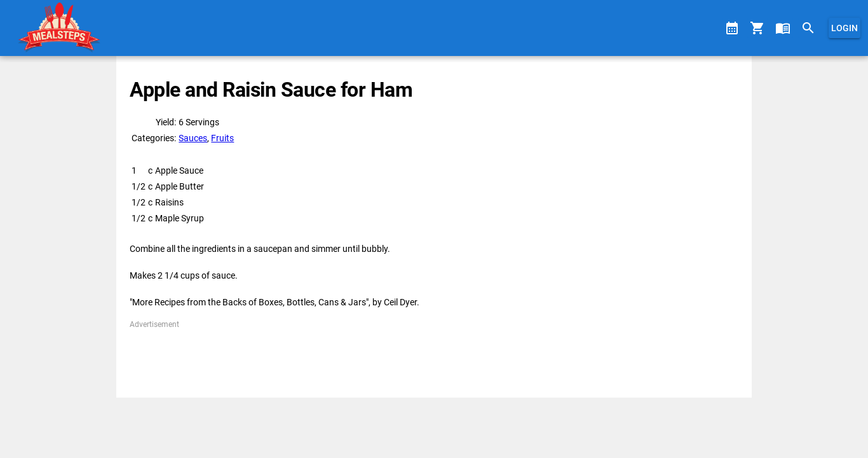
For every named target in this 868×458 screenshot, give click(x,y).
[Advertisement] (434, 359)
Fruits (222, 138)
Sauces (193, 138)
